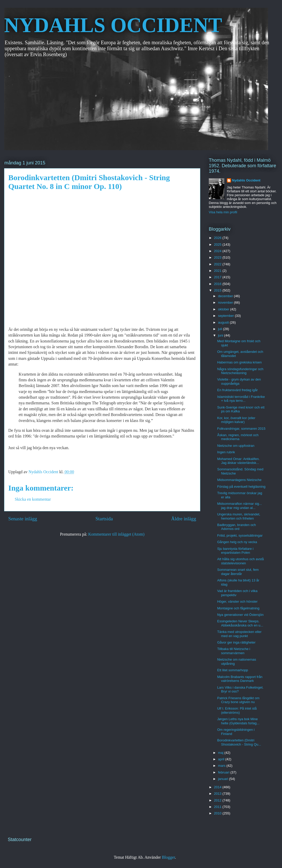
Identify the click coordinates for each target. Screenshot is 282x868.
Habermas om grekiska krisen (239, 362)
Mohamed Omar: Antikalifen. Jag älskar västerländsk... (238, 461)
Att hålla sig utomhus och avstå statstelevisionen (240, 561)
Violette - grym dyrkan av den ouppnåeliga (239, 381)
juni (221, 335)
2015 (218, 290)
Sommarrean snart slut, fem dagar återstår (238, 572)
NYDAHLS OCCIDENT (113, 25)
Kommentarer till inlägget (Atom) (116, 534)
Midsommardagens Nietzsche (239, 480)
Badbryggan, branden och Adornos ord (236, 527)
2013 (218, 794)
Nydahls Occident (246, 180)
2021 (218, 271)
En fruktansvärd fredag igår (237, 390)
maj (221, 753)
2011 (218, 807)
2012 (218, 800)
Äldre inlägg (184, 519)
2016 (218, 284)
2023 (218, 257)
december (226, 296)
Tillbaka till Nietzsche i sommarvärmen (233, 651)
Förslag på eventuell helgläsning (241, 487)
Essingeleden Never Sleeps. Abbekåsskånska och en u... (240, 623)
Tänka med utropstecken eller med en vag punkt (239, 634)
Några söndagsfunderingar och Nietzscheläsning (240, 371)
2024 (218, 251)
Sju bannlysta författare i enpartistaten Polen (235, 551)
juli (221, 329)
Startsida (104, 519)
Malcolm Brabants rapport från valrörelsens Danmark (240, 679)
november (226, 302)
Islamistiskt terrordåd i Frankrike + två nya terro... (241, 399)
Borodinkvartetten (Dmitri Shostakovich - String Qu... (239, 742)
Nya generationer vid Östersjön (240, 615)
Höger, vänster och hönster (237, 601)
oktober (224, 309)
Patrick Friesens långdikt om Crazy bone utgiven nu (238, 700)
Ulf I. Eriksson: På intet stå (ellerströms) (237, 710)
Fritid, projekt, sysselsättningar (240, 535)
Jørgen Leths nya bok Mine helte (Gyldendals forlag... (238, 721)
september (227, 316)
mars (222, 766)
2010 (218, 813)
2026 (218, 238)
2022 (218, 264)
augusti (224, 322)
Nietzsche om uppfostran (236, 446)
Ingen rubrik (226, 452)
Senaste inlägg (23, 519)
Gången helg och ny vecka (237, 542)
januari (224, 779)
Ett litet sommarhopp (232, 670)
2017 (218, 277)
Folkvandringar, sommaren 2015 (241, 429)
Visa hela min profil (223, 212)
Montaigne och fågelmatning (238, 608)
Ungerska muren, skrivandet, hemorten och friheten (239, 516)
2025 (218, 245)
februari (224, 772)
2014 (218, 787)
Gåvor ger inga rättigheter (236, 642)
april (222, 759)
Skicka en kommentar (33, 499)
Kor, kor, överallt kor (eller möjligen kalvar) (236, 420)
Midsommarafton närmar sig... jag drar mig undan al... (239, 506)
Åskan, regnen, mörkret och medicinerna (238, 437)
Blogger (169, 857)
